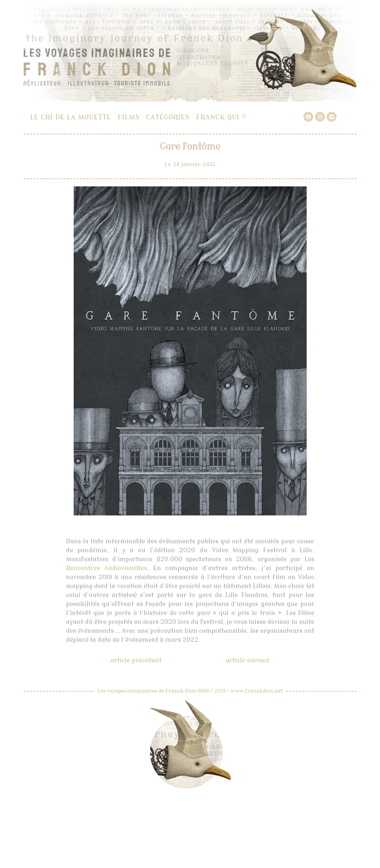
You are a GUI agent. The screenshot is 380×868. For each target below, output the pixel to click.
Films (129, 117)
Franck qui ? (221, 117)
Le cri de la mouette (71, 117)
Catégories (168, 117)
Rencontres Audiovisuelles (107, 568)
